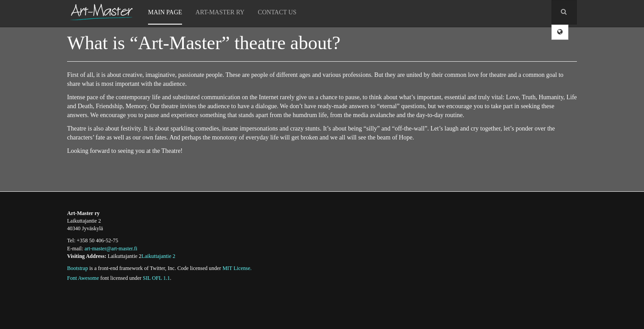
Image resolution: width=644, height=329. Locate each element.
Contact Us (277, 12)
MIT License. (237, 268)
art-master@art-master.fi (111, 249)
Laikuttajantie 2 (158, 256)
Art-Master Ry (220, 12)
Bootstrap (78, 268)
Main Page (165, 12)
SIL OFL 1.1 (156, 278)
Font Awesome (83, 278)
